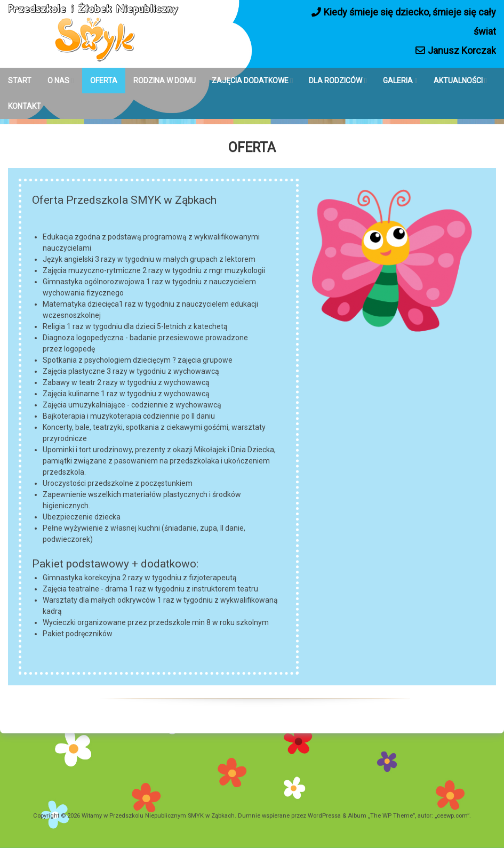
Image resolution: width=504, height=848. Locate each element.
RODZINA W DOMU (165, 81)
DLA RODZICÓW (335, 81)
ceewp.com (452, 816)
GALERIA (398, 81)
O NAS (58, 81)
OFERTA (104, 81)
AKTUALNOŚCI (458, 81)
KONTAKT (25, 106)
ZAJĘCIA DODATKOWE (250, 81)
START (20, 81)
